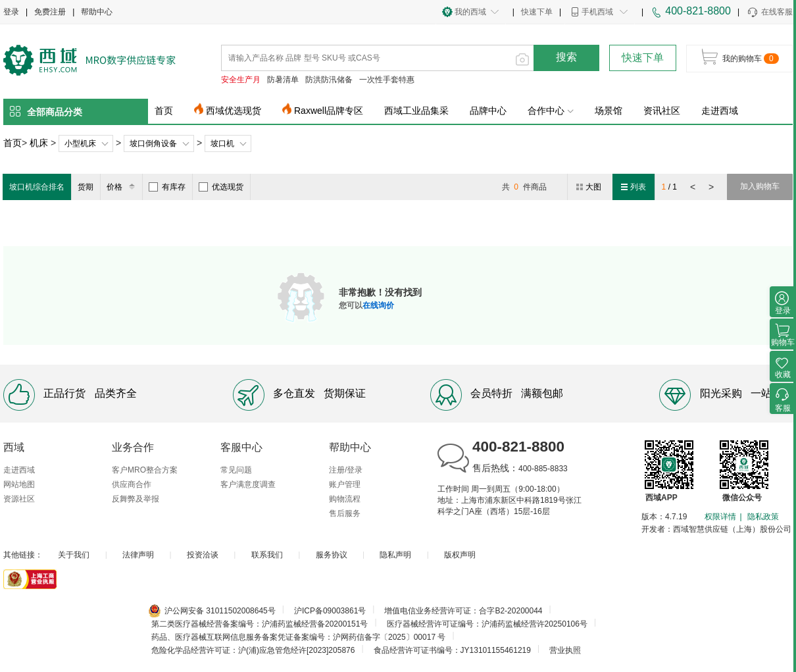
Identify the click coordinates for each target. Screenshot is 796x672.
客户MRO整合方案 (145, 470)
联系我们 (267, 555)
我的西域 (470, 12)
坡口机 (222, 143)
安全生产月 (241, 80)
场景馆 (609, 111)
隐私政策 (763, 517)
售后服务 (345, 513)
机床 (39, 143)
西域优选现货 (234, 111)
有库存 (167, 187)
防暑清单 (283, 80)
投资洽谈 (203, 555)
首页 (164, 111)
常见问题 (236, 470)
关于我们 (74, 555)
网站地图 (19, 484)
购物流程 (345, 499)
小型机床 (80, 143)
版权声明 (460, 555)
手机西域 (597, 12)
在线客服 (769, 13)
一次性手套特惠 (387, 80)
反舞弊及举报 (136, 499)
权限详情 (720, 517)
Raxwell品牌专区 (329, 111)
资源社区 (19, 499)
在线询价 (378, 305)
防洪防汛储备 (329, 80)
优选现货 (221, 187)
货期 (86, 187)
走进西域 (720, 111)
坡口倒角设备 (153, 143)
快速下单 (537, 12)
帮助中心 (97, 12)
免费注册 (50, 12)
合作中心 (551, 111)
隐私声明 (395, 555)
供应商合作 (132, 484)
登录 (11, 12)
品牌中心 (488, 111)
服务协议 (332, 555)
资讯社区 (662, 111)
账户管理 (345, 484)
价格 (123, 187)
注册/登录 (346, 470)
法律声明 (138, 555)
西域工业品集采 (416, 111)
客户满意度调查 (248, 484)
